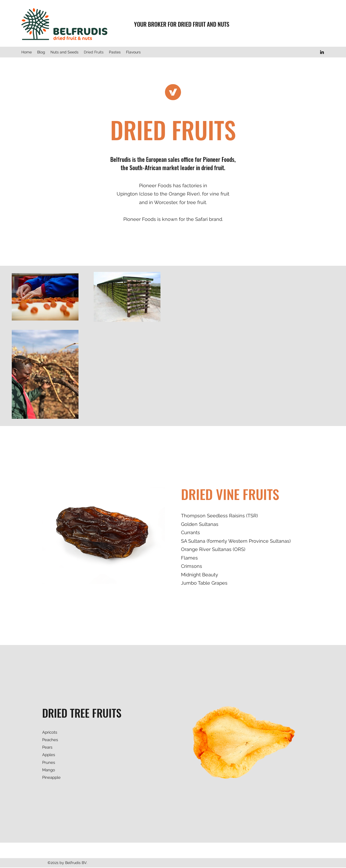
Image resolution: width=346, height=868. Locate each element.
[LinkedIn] (322, 52)
